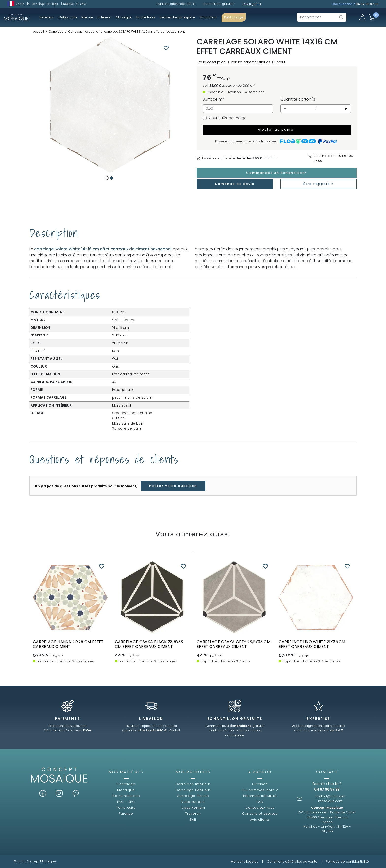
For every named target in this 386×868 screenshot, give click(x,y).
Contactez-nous (260, 808)
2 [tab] (111, 178)
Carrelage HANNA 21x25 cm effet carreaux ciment (68, 644)
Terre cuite (126, 808)
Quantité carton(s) (298, 99)
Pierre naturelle (126, 796)
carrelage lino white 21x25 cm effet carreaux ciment (312, 644)
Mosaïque (126, 790)
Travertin (193, 814)
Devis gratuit (252, 4)
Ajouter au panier (277, 129)
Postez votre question (173, 486)
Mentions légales (244, 861)
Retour (280, 62)
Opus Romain (193, 808)
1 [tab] (107, 178)
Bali (193, 819)
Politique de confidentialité (347, 861)
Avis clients (260, 819)
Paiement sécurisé (260, 796)
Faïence (126, 814)
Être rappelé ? (319, 184)
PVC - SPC (126, 802)
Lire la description (211, 62)
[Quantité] (316, 109)
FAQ (260, 802)
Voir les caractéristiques (250, 62)
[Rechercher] (322, 17)
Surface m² (213, 99)
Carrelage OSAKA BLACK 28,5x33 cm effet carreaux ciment (149, 644)
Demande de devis (235, 184)
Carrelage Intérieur (193, 784)
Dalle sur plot (193, 802)
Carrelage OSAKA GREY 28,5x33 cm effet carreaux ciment (233, 644)
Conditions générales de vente (292, 861)
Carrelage (126, 784)
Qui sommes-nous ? (260, 790)
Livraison (260, 784)
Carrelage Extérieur (193, 790)
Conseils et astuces (260, 814)
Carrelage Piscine (193, 796)
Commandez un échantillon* (277, 173)
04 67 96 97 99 (367, 4)
